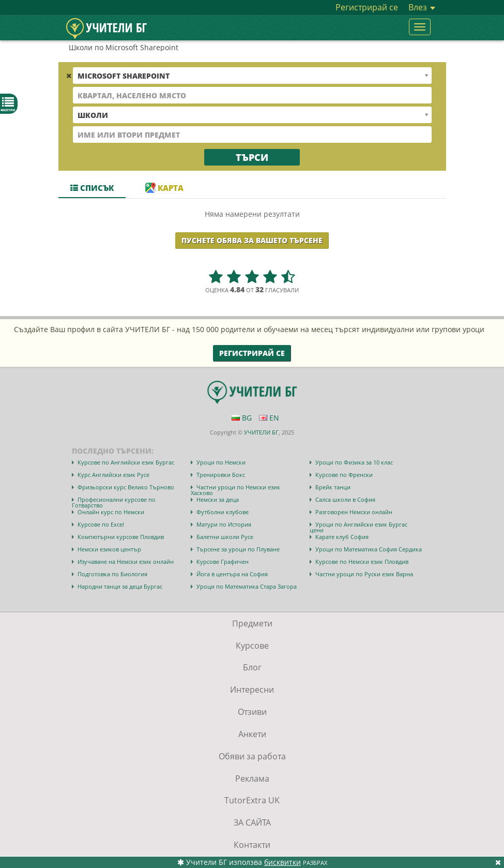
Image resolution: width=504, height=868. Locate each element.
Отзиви (252, 712)
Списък (92, 188)
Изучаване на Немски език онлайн (126, 562)
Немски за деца (218, 499)
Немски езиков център (109, 549)
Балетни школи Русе (225, 537)
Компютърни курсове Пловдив (121, 537)
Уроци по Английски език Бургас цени (358, 527)
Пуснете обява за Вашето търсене (252, 240)
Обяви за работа (252, 756)
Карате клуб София (342, 537)
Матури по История (224, 524)
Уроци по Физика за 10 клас (354, 462)
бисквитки (282, 862)
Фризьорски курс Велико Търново (126, 487)
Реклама (252, 779)
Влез (422, 7)
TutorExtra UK (252, 800)
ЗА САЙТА (252, 822)
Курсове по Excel (101, 524)
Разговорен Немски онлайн (354, 512)
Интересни (252, 690)
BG (242, 418)
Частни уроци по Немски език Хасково (235, 490)
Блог (252, 667)
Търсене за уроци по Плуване (238, 549)
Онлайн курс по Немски (111, 512)
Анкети (252, 734)
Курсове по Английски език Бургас (126, 462)
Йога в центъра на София (232, 574)
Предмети (252, 623)
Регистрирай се (367, 7)
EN (269, 418)
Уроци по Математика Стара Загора (247, 586)
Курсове (252, 646)
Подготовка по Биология (112, 574)
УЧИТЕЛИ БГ (261, 432)
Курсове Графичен (223, 562)
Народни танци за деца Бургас (120, 586)
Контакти (252, 845)
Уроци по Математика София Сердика (369, 549)
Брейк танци (333, 487)
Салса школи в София (345, 499)
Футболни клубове (223, 512)
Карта (164, 188)
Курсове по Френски (344, 475)
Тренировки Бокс (221, 475)
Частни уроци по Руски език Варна (364, 574)
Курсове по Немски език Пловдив (362, 562)
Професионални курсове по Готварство (114, 502)
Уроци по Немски (221, 462)
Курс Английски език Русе (113, 475)
